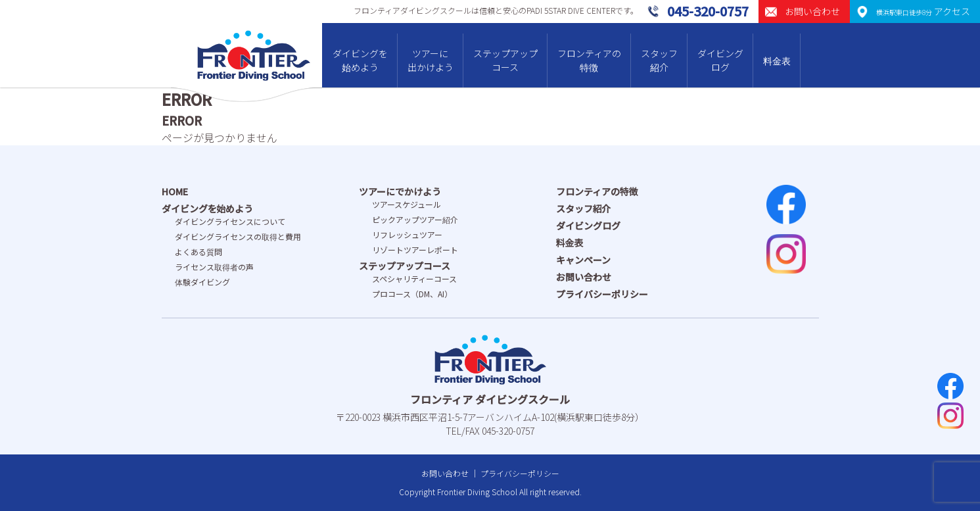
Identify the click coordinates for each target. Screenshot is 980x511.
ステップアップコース (505, 60)
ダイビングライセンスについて (230, 221)
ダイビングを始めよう (360, 60)
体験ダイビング (202, 282)
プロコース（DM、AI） (412, 294)
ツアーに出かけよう (431, 60)
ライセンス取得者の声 (214, 267)
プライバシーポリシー (602, 294)
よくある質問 (198, 252)
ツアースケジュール (407, 204)
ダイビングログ (720, 60)
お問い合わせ (584, 277)
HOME (175, 191)
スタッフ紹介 (659, 60)
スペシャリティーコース (414, 279)
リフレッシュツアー (407, 234)
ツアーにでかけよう (400, 191)
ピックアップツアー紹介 (415, 219)
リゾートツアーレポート (415, 250)
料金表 (777, 61)
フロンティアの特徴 (589, 60)
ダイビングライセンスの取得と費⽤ (238, 236)
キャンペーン (583, 260)
